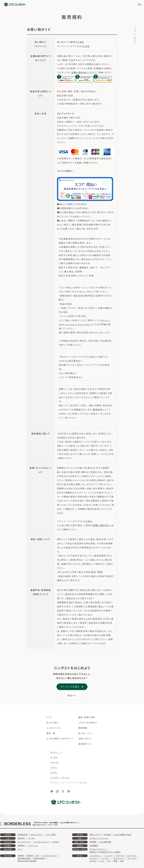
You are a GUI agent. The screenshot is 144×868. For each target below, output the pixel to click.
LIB (37, 856)
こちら (81, 42)
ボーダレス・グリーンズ (99, 838)
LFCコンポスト (37, 835)
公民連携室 (94, 846)
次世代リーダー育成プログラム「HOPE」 (105, 852)
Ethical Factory (39, 858)
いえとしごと (33, 846)
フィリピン (105, 858)
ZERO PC (21, 838)
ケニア (102, 861)
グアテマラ (120, 856)
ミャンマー (109, 856)
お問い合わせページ (82, 72)
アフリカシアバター (49, 856)
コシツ (20, 849)
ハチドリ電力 (51, 835)
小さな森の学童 (105, 842)
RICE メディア (95, 835)
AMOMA (21, 856)
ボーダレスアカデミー (98, 849)
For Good (107, 835)
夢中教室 (93, 842)
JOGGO (30, 856)
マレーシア (131, 858)
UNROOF (21, 846)
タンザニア (94, 858)
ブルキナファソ (118, 858)
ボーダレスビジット (42, 842)
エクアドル (131, 856)
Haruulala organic (24, 858)
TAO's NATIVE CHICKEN (27, 861)
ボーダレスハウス (24, 842)
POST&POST (23, 835)
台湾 (122, 861)
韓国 (115, 861)
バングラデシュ (95, 856)
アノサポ (31, 838)
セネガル (93, 861)
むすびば (56, 842)
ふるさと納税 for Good (122, 835)
